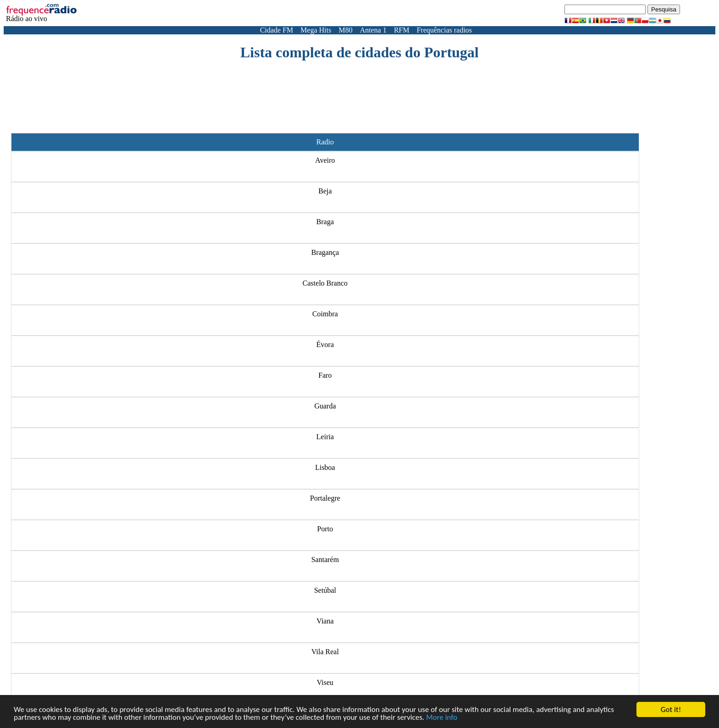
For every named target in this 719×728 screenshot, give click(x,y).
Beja (325, 191)
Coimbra (325, 314)
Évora (325, 345)
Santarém (325, 560)
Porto (325, 529)
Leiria (325, 437)
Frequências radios (444, 30)
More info (442, 718)
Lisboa (325, 467)
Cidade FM (277, 30)
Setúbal (325, 590)
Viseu (325, 682)
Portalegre (325, 498)
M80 (345, 30)
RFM (402, 30)
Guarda (325, 406)
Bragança (325, 252)
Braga (325, 222)
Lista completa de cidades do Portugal (359, 52)
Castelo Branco (325, 283)
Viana (325, 621)
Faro (325, 375)
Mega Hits (316, 30)
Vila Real (325, 652)
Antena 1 (373, 30)
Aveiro (325, 160)
